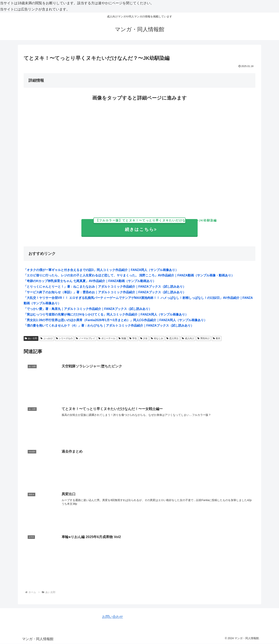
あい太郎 (31, 338)
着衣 (217, 338)
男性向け (204, 338)
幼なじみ (157, 338)
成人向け (188, 338)
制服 (122, 338)
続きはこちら (146, 226)
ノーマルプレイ (86, 338)
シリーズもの (64, 338)
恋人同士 (173, 338)
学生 (133, 338)
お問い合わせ (113, 617)
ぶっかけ (47, 338)
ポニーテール (107, 338)
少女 (144, 338)
